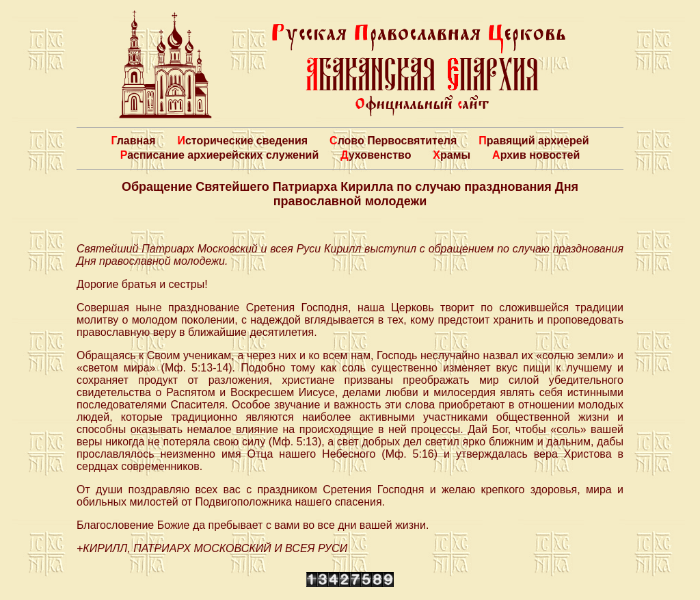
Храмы (452, 155)
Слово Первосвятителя (393, 141)
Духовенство (376, 155)
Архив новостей (536, 155)
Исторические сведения (242, 141)
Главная (133, 141)
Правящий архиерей (534, 141)
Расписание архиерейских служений (220, 155)
